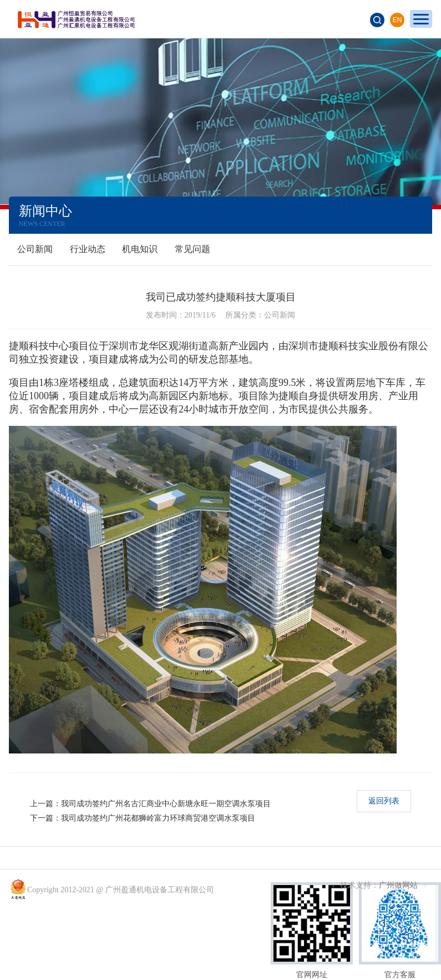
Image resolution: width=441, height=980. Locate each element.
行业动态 (88, 249)
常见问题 (192, 249)
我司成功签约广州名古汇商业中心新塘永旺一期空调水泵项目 (166, 804)
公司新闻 (35, 249)
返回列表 (384, 801)
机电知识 (140, 249)
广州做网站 (398, 885)
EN (397, 20)
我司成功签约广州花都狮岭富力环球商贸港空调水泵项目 (158, 818)
